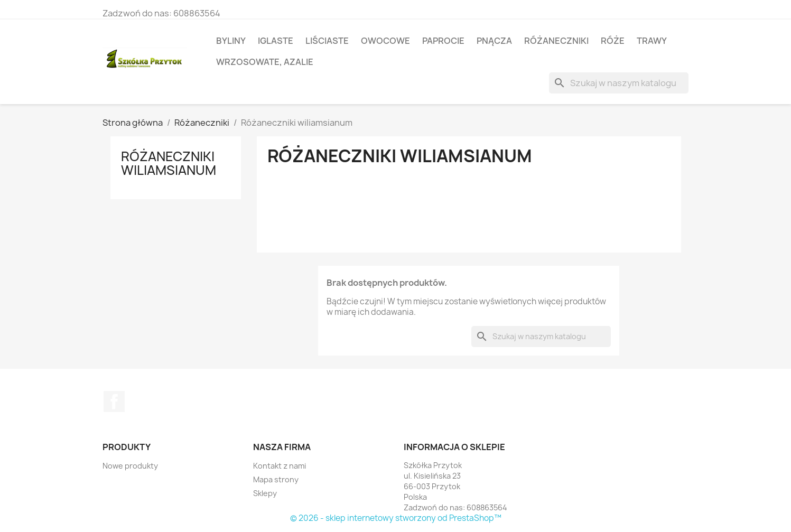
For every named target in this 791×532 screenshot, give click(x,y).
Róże (613, 41)
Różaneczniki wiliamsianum (169, 163)
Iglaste (276, 41)
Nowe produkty (130, 466)
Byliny (231, 41)
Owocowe (385, 41)
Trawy (652, 41)
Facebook (114, 402)
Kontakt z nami (280, 466)
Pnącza (494, 41)
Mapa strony (276, 479)
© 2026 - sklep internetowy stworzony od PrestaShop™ (396, 518)
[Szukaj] (619, 83)
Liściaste (327, 41)
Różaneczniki (556, 41)
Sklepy (265, 493)
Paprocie (443, 41)
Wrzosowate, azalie (265, 62)
